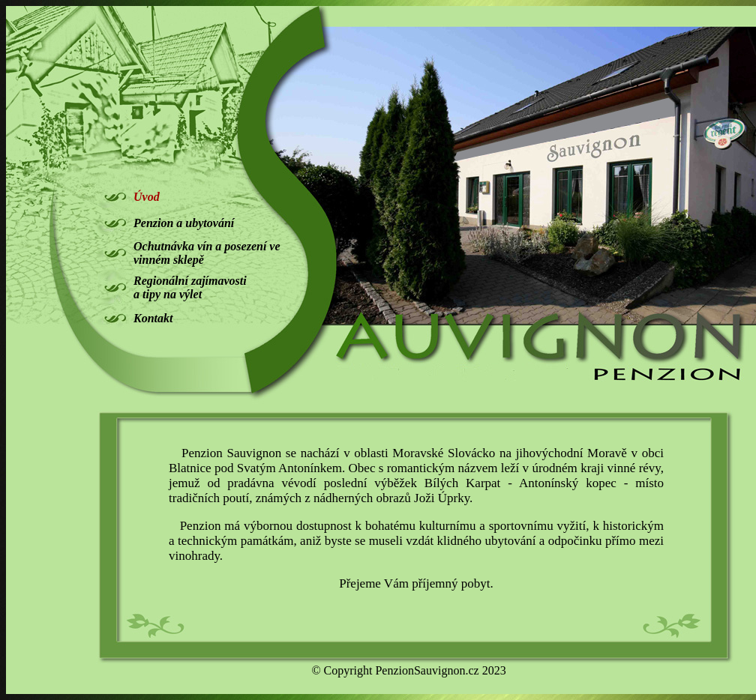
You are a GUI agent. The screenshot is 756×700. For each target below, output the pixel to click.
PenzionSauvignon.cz (427, 670)
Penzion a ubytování (184, 223)
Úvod (147, 197)
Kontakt (153, 318)
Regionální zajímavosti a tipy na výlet (190, 287)
